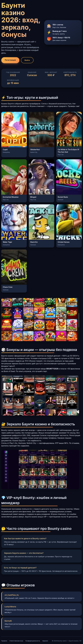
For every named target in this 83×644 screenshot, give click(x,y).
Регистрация (10, 60)
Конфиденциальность (33, 641)
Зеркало (45, 641)
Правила (4, 641)
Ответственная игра (16, 641)
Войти (27, 60)
